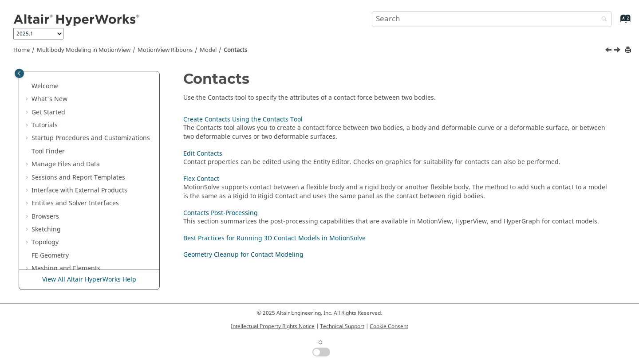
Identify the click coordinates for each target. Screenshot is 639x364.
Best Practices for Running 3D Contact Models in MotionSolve (102, 254)
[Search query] (492, 19)
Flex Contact (74, 223)
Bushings (64, 111)
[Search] (602, 20)
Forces (60, 150)
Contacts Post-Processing (94, 237)
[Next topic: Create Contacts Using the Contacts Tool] (618, 51)
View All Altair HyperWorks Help (89, 280)
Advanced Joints (74, 84)
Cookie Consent (389, 326)
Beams (60, 123)
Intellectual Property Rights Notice (273, 326)
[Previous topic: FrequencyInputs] (609, 51)
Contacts (235, 50)
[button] (47, 71)
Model (208, 50)
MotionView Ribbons (165, 50)
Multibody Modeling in (84, 50)
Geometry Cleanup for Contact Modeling (243, 255)
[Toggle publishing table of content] (19, 73)
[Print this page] (629, 50)
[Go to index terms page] (616, 23)
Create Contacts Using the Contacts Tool (95, 193)
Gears (59, 71)
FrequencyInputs (75, 162)
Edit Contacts (76, 210)
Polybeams (66, 136)
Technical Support (342, 326)
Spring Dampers (75, 97)
